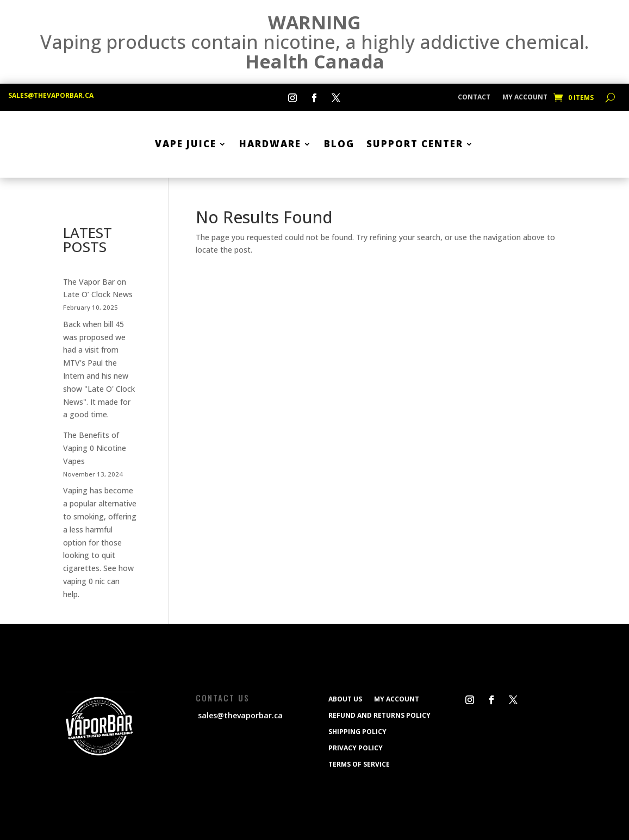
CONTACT (474, 98)
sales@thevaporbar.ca (51, 95)
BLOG (339, 144)
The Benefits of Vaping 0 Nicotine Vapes (95, 448)
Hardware (270, 144)
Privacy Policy (356, 748)
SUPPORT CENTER (415, 144)
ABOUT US (345, 699)
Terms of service (359, 764)
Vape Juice (186, 144)
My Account (525, 98)
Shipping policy (357, 731)
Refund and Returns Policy (379, 715)
